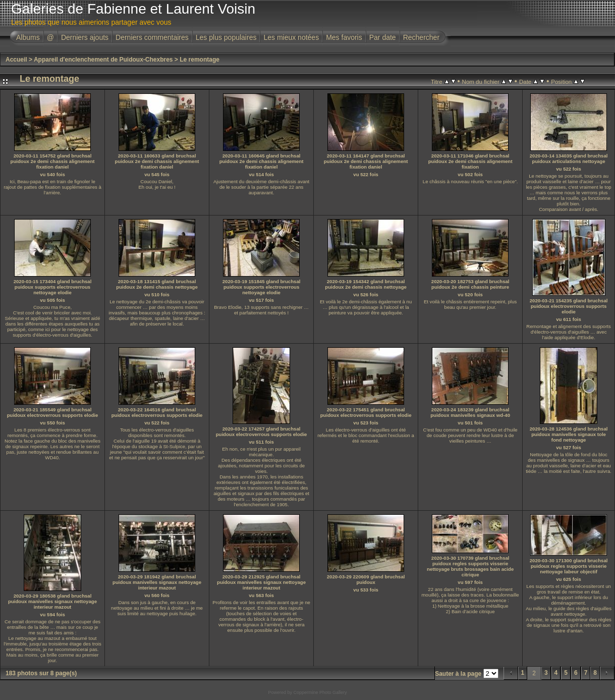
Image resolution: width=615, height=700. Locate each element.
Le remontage (200, 60)
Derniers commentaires (152, 37)
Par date (383, 37)
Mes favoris (344, 37)
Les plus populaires (226, 37)
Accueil (16, 60)
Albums (28, 37)
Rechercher (421, 37)
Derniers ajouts (85, 37)
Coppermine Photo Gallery (320, 692)
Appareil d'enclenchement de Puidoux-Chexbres (103, 60)
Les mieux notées (291, 37)
